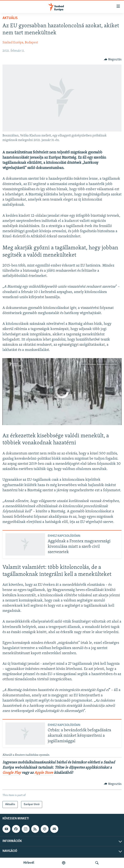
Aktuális (10, 18)
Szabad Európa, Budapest (20, 43)
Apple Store (44, 773)
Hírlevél (29, 863)
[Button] (113, 60)
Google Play (12, 773)
